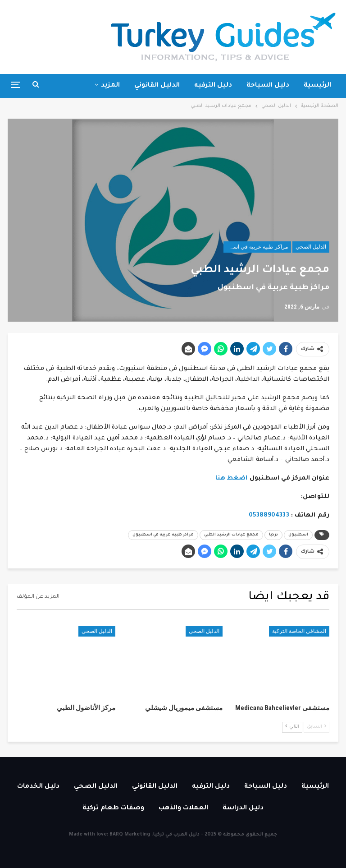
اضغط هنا (232, 478)
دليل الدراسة (243, 808)
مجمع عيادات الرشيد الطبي (231, 535)
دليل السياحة (268, 86)
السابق (316, 727)
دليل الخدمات (38, 787)
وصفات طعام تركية (113, 808)
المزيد (110, 86)
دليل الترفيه (213, 86)
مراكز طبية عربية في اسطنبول (256, 247)
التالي (292, 727)
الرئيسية (317, 86)
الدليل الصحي (311, 247)
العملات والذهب (183, 808)
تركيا (273, 535)
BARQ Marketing (130, 835)
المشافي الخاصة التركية (299, 631)
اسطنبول (298, 535)
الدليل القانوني (157, 86)
